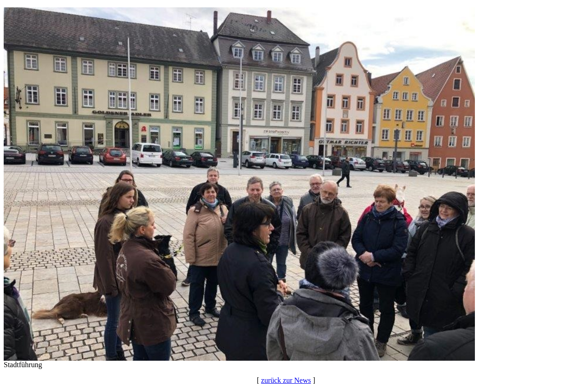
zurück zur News (286, 380)
